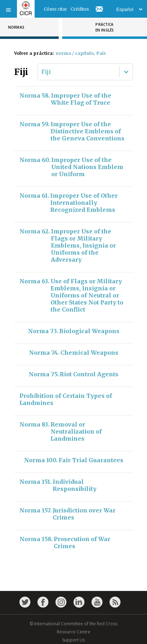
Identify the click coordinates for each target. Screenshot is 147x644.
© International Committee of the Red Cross (73, 624)
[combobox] (42, 72)
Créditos (80, 9)
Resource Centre (73, 632)
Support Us (73, 640)
